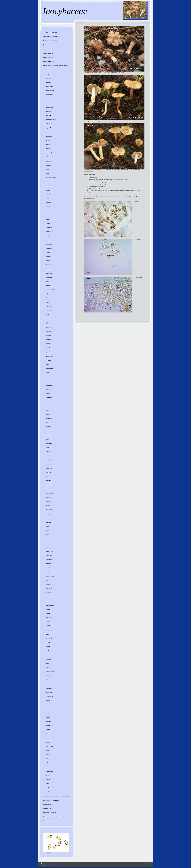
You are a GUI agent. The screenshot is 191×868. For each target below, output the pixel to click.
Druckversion (46, 864)
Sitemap (54, 864)
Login (149, 863)
